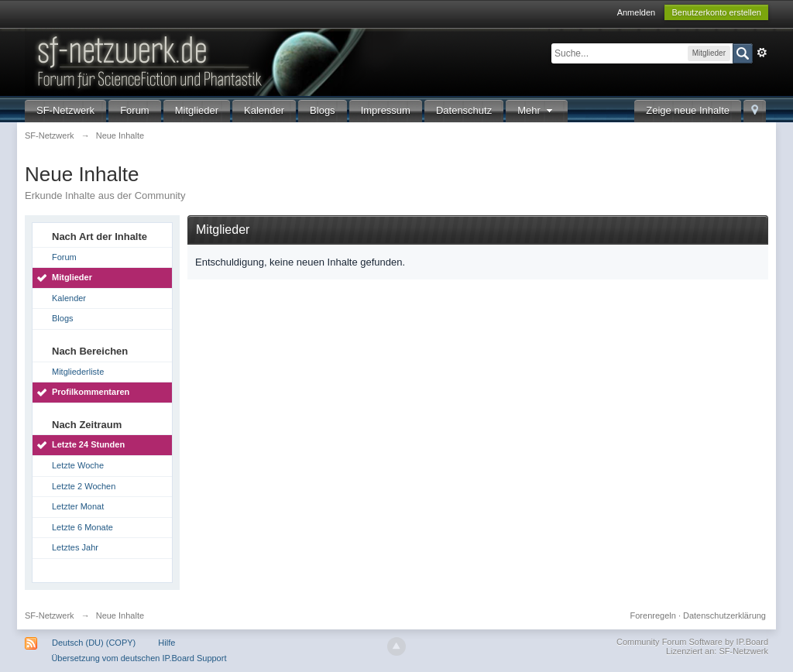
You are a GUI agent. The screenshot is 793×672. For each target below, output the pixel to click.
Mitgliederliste (78, 372)
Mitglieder (197, 110)
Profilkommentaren (91, 392)
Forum (135, 110)
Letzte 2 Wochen (84, 486)
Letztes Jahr (75, 547)
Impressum (386, 110)
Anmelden (637, 12)
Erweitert (762, 53)
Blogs (323, 110)
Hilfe (166, 643)
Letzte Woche (78, 465)
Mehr (537, 110)
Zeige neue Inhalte (688, 110)
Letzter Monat (78, 506)
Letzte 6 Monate (82, 527)
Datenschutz (464, 110)
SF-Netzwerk (65, 110)
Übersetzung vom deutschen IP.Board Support (139, 658)
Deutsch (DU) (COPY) (94, 643)
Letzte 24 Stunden (88, 444)
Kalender (264, 110)
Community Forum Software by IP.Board (692, 642)
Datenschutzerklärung (724, 615)
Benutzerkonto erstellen (716, 12)
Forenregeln (653, 615)
